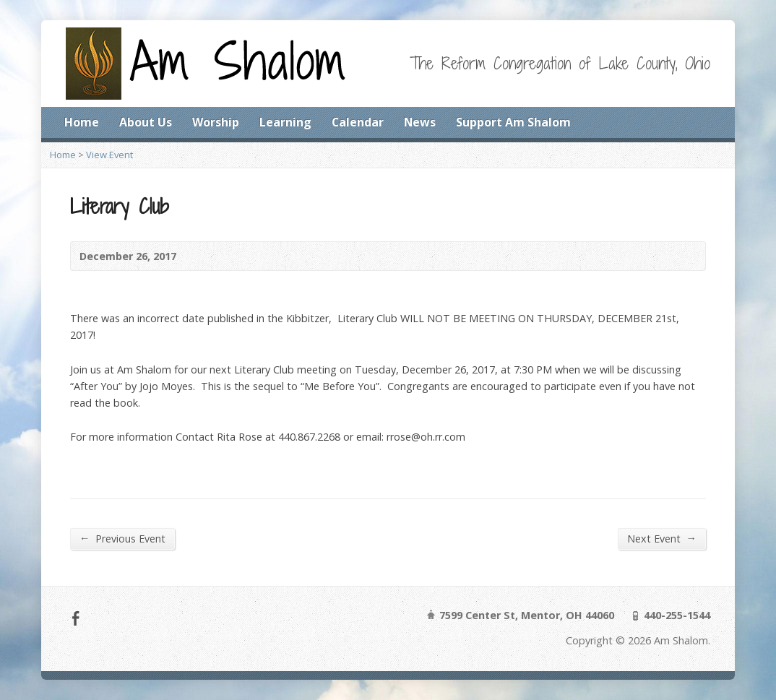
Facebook (76, 618)
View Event (109, 155)
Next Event (662, 538)
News (420, 122)
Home (82, 122)
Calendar (358, 122)
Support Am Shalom (513, 122)
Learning (285, 122)
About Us (146, 122)
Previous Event (122, 538)
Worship (216, 122)
